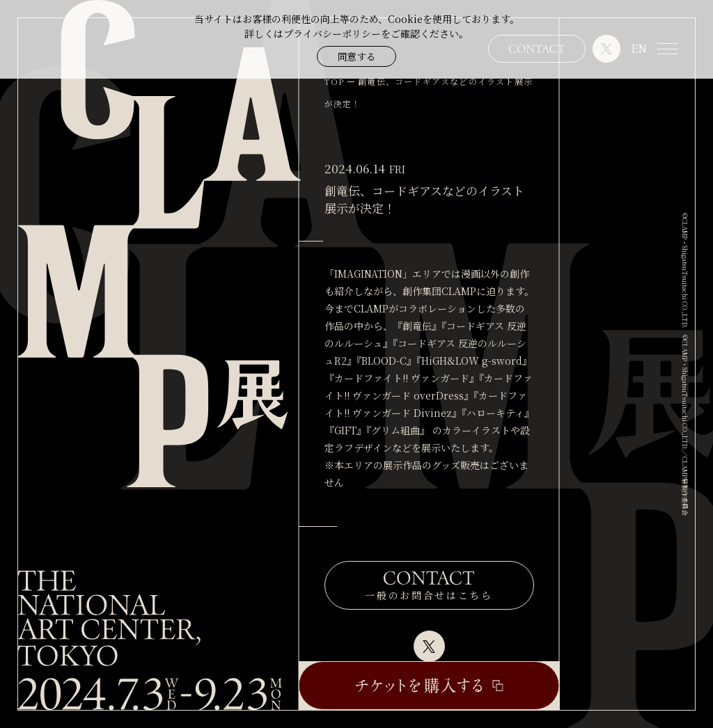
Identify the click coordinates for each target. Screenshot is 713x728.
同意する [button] (356, 56)
